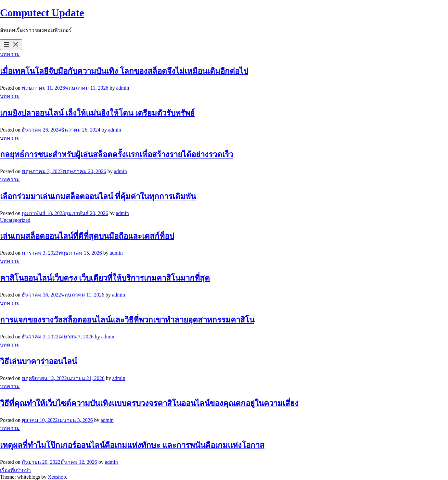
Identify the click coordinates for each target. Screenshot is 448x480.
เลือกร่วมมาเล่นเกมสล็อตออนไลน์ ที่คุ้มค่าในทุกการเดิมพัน (98, 196)
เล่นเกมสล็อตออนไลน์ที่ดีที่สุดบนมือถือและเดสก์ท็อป (87, 236)
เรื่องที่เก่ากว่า (15, 470)
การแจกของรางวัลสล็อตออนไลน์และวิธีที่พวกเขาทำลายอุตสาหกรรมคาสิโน (127, 320)
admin (122, 88)
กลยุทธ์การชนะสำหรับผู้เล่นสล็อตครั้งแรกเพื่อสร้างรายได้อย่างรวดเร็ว (117, 155)
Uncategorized (15, 220)
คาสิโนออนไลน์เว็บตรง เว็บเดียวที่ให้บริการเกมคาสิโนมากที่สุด (105, 278)
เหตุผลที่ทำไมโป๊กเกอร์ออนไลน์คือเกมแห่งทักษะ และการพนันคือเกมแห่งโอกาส (132, 445)
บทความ (10, 54)
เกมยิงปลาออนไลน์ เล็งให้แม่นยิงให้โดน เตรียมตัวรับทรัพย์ (97, 113)
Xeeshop (57, 477)
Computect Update (42, 13)
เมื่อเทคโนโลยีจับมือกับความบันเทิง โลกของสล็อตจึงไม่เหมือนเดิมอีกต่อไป (124, 71)
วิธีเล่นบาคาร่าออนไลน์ (38, 361)
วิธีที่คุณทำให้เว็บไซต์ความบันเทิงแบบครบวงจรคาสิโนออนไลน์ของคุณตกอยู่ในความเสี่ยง (149, 403)
